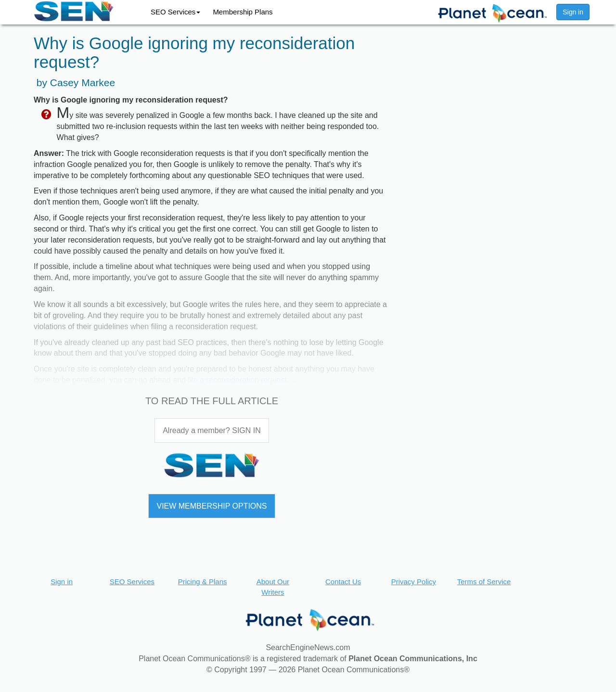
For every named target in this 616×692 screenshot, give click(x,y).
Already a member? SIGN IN (212, 430)
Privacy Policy (414, 582)
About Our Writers (273, 587)
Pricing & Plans (203, 582)
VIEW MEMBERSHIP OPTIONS (212, 506)
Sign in (573, 12)
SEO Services (175, 12)
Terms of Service (484, 582)
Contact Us (343, 582)
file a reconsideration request (237, 380)
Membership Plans (243, 12)
